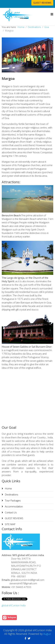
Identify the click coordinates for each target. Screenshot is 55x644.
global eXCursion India (14, 605)
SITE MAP (10, 524)
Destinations (34, 27)
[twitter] (29, 638)
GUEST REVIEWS (42, 3)
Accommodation (13, 506)
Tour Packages (12, 500)
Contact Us (10, 512)
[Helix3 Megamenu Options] (52, 14)
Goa (47, 27)
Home (21, 27)
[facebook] (25, 638)
